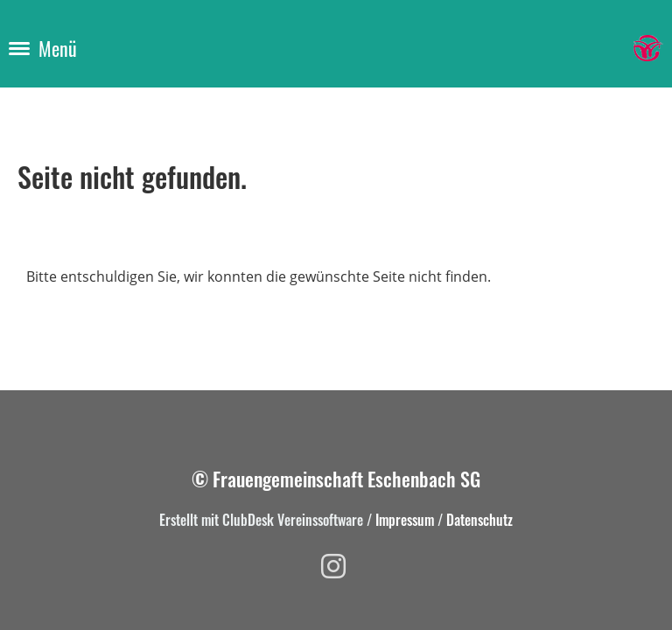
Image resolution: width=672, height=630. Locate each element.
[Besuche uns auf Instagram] (333, 566)
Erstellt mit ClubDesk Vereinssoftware (261, 520)
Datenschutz (479, 520)
